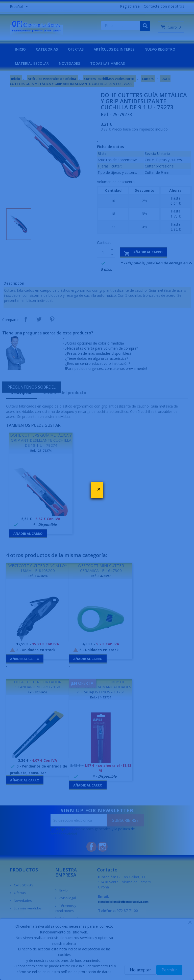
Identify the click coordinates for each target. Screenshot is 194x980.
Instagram (103, 847)
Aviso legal (67, 898)
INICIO (20, 49)
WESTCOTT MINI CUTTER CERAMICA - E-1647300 (101, 568)
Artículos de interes (114, 49)
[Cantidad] (103, 252)
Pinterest (52, 319)
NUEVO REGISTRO (160, 49)
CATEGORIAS (47, 49)
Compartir (26, 319)
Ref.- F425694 (38, 576)
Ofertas (19, 893)
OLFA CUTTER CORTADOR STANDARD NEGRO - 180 (38, 684)
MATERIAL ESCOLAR (32, 63)
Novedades (22, 901)
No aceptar (140, 970)
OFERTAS (76, 49)
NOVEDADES (69, 63)
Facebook (91, 847)
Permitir (169, 970)
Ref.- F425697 (101, 576)
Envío (63, 890)
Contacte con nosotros (164, 6)
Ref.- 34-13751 (101, 697)
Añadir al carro (143, 253)
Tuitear (39, 319)
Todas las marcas (107, 63)
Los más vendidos (27, 908)
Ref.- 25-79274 (41, 451)
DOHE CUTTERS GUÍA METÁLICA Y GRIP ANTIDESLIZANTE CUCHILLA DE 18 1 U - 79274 (41, 440)
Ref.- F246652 (38, 692)
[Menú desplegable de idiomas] (20, 7)
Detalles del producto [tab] (64, 393)
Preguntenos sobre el (32, 387)
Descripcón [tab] (22, 393)
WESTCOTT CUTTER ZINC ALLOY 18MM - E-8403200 (38, 568)
